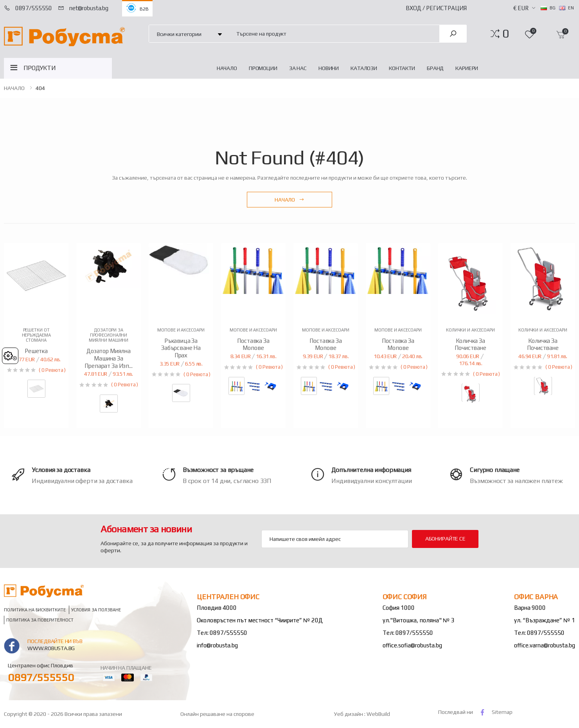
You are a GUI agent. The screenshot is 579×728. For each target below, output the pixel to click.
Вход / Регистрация (436, 8)
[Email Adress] (335, 539)
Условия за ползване (96, 610)
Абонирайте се (445, 539)
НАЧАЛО (227, 68)
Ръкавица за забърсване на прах (181, 348)
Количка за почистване (470, 344)
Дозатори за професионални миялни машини (109, 335)
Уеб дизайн (349, 714)
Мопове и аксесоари (181, 330)
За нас (298, 68)
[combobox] (333, 33)
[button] (506, 34)
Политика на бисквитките (35, 610)
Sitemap (502, 712)
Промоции (263, 68)
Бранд (435, 68)
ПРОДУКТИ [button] (40, 68)
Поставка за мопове (253, 344)
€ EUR (521, 8)
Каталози (364, 68)
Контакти (402, 68)
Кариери (467, 68)
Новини (329, 68)
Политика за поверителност (40, 620)
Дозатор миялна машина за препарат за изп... (108, 358)
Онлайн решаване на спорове (217, 714)
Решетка (36, 351)
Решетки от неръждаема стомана (36, 335)
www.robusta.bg (51, 648)
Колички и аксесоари (470, 330)
